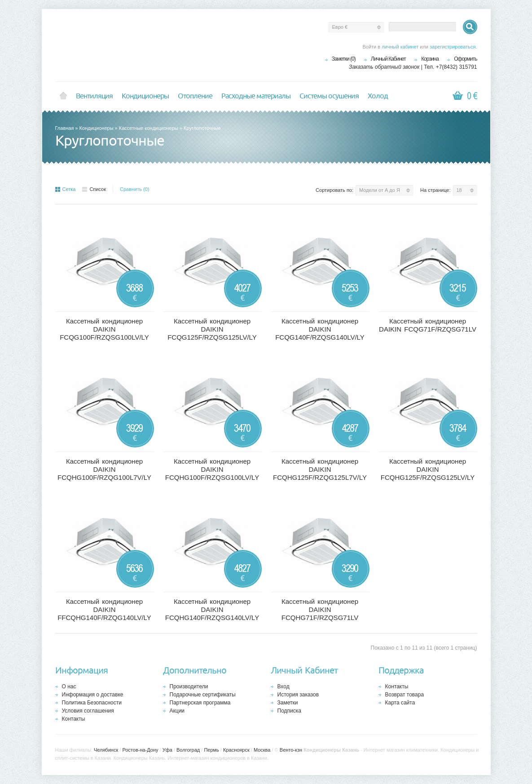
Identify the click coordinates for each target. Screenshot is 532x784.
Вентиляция (94, 96)
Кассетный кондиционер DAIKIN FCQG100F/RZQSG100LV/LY (104, 329)
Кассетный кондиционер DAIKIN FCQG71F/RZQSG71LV (428, 325)
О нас (69, 687)
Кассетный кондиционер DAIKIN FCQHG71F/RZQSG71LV (320, 609)
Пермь (211, 750)
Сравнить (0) (135, 189)
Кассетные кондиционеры (149, 128)
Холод (378, 96)
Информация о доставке (93, 695)
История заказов (298, 695)
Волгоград (188, 750)
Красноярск (236, 750)
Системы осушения (329, 96)
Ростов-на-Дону (140, 750)
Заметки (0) (344, 59)
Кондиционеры (145, 96)
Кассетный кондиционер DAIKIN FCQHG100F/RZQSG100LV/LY (212, 469)
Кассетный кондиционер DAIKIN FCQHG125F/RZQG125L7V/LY (320, 469)
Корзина (430, 59)
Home (63, 96)
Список (94, 189)
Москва (262, 750)
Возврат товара (405, 695)
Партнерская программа (200, 703)
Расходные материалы (256, 96)
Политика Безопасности (92, 703)
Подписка (289, 711)
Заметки (288, 703)
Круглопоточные (202, 128)
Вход (284, 687)
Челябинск (106, 750)
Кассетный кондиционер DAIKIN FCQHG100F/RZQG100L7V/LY (104, 469)
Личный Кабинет (388, 59)
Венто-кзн (291, 750)
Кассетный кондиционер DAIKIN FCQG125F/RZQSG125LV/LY (212, 329)
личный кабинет (400, 47)
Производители (189, 687)
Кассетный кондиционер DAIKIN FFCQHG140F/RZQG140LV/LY (104, 609)
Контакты (74, 719)
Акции (177, 711)
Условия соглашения (88, 711)
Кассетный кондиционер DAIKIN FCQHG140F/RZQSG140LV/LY (212, 609)
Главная (65, 128)
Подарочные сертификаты (203, 695)
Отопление (195, 96)
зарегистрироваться (453, 47)
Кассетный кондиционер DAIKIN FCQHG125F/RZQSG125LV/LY (428, 469)
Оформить (465, 59)
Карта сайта (400, 703)
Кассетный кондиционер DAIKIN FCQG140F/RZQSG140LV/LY (320, 329)
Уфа (167, 750)
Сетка (66, 189)
